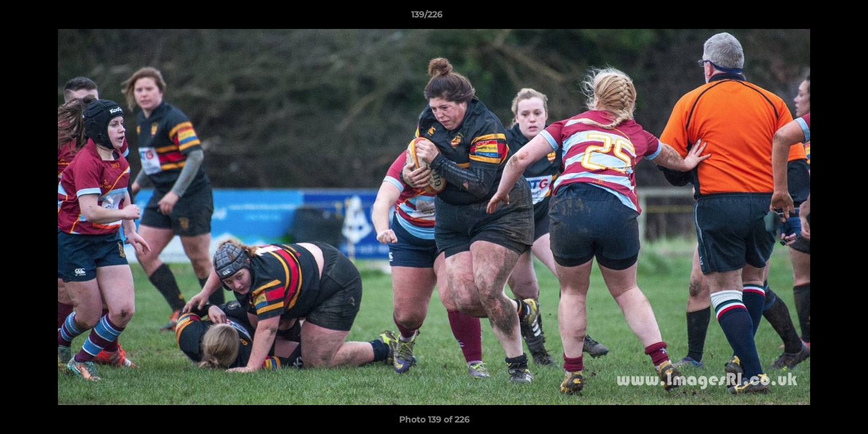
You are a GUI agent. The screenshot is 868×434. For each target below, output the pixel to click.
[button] (817, 17)
